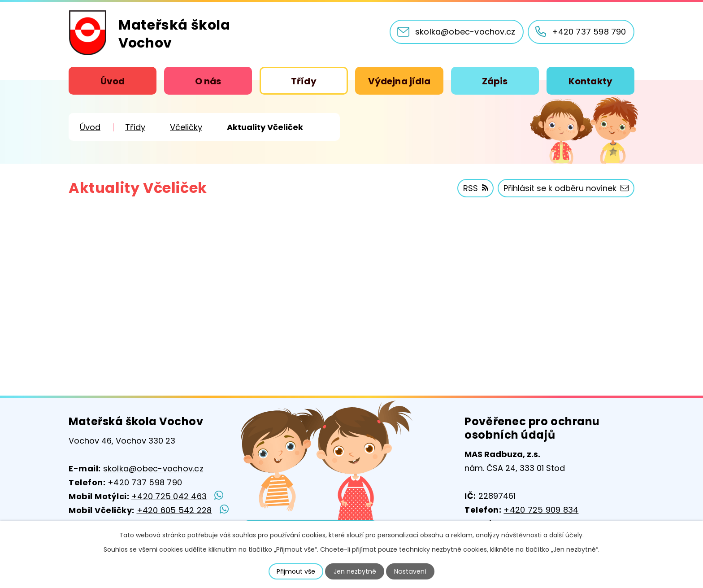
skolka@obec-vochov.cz (153, 468)
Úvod (113, 81)
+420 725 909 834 (541, 510)
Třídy (304, 81)
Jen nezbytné (355, 571)
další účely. (566, 535)
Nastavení (410, 571)
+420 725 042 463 (169, 496)
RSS (476, 188)
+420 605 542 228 (174, 510)
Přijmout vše (296, 571)
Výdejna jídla (399, 81)
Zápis (495, 81)
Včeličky (186, 127)
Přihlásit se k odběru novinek (566, 188)
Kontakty (590, 81)
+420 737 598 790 (145, 482)
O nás (208, 81)
